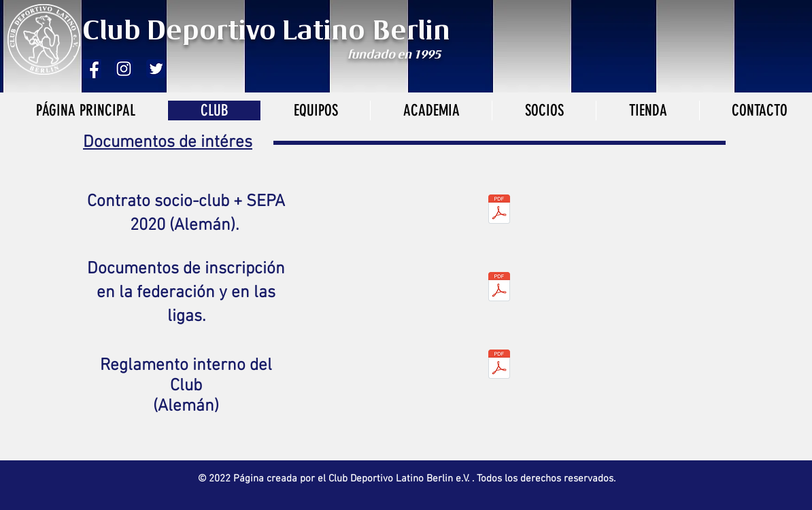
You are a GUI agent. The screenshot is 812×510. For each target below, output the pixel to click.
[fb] (92, 69)
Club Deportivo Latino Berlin (270, 32)
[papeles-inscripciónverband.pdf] (499, 288)
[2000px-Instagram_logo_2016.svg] (124, 69)
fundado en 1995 (394, 55)
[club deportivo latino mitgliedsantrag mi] (499, 210)
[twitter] (156, 69)
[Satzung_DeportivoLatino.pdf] (499, 365)
